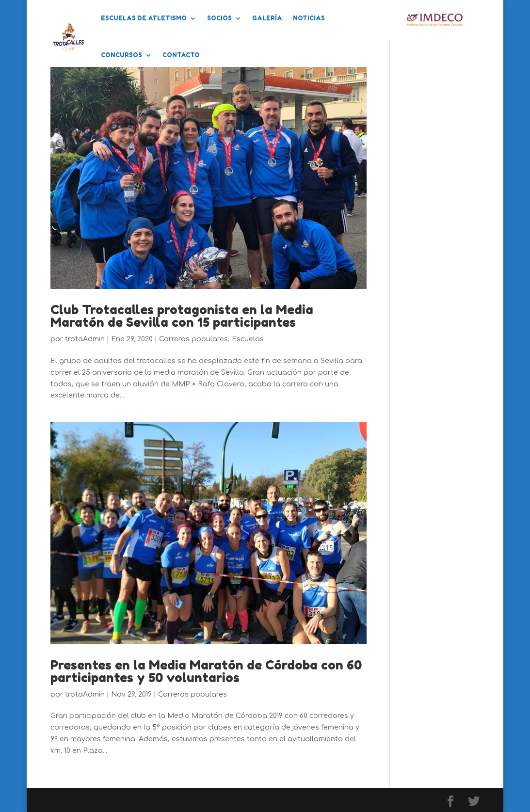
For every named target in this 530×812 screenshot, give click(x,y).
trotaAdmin (85, 339)
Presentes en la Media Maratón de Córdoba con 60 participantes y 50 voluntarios (206, 671)
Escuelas (248, 339)
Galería (267, 18)
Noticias (309, 18)
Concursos (121, 55)
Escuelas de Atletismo (144, 18)
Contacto (181, 55)
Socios (219, 18)
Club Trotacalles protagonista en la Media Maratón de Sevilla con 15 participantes (182, 316)
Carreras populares (193, 339)
